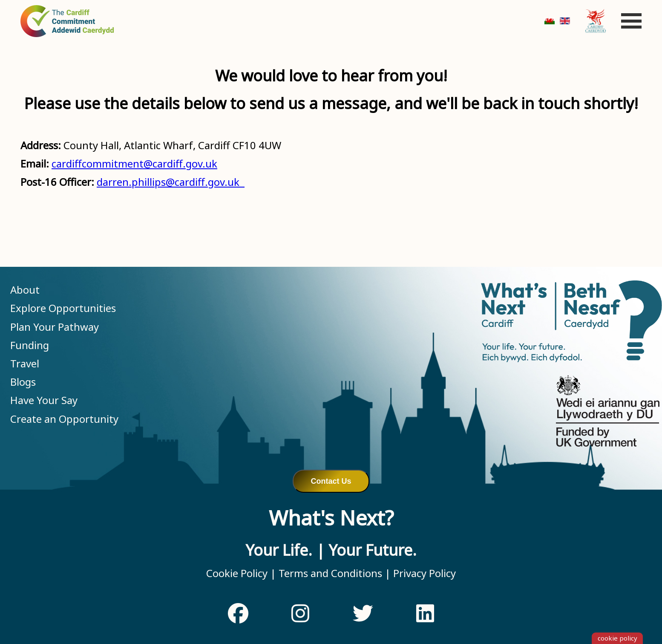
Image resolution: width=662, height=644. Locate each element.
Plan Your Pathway (55, 327)
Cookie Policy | (241, 573)
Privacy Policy (423, 573)
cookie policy (617, 638)
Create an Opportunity (64, 419)
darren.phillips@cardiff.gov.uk (171, 182)
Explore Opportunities (63, 308)
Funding (30, 345)
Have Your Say (44, 400)
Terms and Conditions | (333, 573)
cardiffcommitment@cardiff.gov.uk (134, 163)
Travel (25, 363)
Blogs (23, 382)
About (25, 290)
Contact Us (331, 481)
